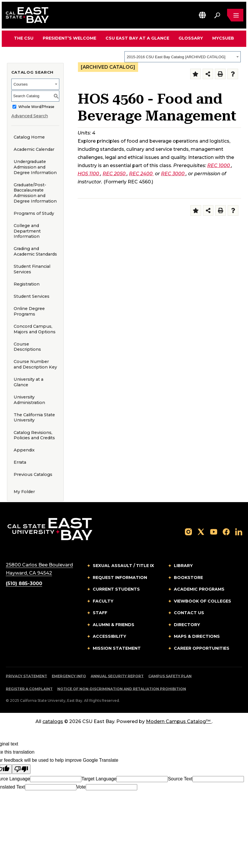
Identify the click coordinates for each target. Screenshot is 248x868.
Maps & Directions (197, 636)
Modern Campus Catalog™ (179, 721)
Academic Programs (199, 589)
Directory (187, 625)
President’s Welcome (69, 38)
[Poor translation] (21, 769)
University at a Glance (28, 382)
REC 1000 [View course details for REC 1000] (219, 165)
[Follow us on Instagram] (188, 531)
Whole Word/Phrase (36, 107)
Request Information (120, 578)
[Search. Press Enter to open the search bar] (217, 15)
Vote (81, 787)
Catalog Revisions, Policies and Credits (34, 435)
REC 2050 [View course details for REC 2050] (115, 174)
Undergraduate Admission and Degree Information (35, 167)
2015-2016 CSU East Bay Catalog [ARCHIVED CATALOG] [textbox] (176, 57)
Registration (27, 284)
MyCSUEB (223, 38)
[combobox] (183, 57)
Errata (20, 462)
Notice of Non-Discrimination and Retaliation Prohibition (122, 689)
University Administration (29, 400)
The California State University (34, 418)
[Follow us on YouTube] (214, 531)
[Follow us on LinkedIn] (239, 531)
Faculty (103, 601)
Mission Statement (117, 648)
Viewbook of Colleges (202, 601)
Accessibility (109, 636)
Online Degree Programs (29, 311)
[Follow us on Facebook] (226, 531)
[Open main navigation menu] (235, 15)
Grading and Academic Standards (35, 251)
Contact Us (189, 613)
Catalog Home (29, 137)
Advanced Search (30, 116)
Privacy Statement (26, 676)
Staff (100, 613)
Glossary (191, 38)
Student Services (32, 296)
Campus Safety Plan (170, 676)
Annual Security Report (117, 676)
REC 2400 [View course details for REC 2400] (141, 174)
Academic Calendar (34, 149)
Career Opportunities (202, 648)
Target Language (99, 779)
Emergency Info (69, 676)
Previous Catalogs (33, 474)
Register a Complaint (29, 689)
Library (183, 566)
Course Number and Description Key (35, 364)
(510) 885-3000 (24, 583)
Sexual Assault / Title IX (123, 566)
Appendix (24, 450)
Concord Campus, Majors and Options (35, 329)
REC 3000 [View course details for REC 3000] (173, 174)
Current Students (116, 589)
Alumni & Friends (114, 625)
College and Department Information (27, 231)
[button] (202, 15)
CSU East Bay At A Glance (137, 38)
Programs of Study (34, 213)
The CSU (24, 38)
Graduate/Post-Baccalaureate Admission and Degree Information (35, 193)
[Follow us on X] (201, 531)
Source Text (180, 779)
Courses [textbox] (21, 84)
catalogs (53, 721)
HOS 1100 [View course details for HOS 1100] (89, 174)
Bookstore (188, 578)
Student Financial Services (32, 269)
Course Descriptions (27, 347)
